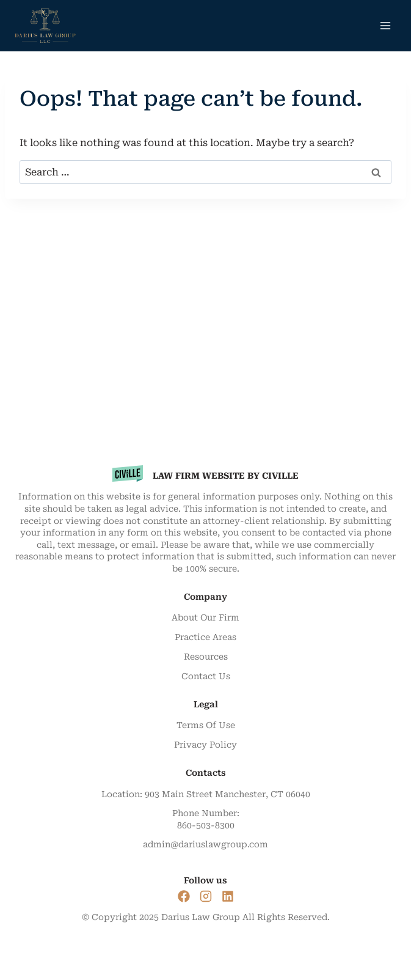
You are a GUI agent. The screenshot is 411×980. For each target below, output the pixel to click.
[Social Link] (184, 896)
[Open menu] (385, 25)
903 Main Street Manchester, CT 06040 (227, 794)
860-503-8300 (206, 825)
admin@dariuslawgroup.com (206, 844)
